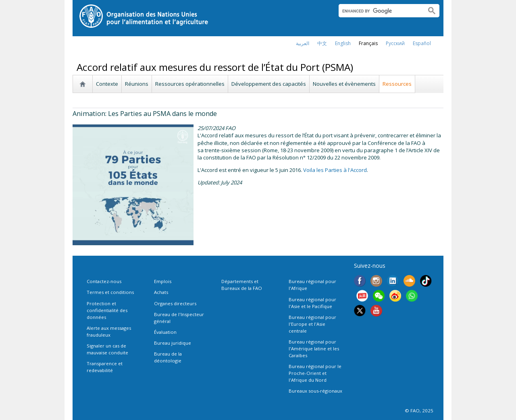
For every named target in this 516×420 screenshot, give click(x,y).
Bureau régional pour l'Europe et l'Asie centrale (312, 324)
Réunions (137, 84)
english (343, 43)
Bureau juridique (173, 343)
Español (422, 43)
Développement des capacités (269, 84)
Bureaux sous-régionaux (315, 391)
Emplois (163, 281)
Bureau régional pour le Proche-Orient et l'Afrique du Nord (315, 373)
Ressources (397, 84)
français (368, 43)
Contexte (107, 84)
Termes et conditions (110, 292)
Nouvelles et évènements (344, 84)
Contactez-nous (104, 281)
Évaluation (165, 332)
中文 (322, 43)
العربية (303, 43)
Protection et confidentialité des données (107, 310)
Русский (395, 43)
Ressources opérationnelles (190, 84)
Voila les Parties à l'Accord (335, 170)
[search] (379, 11)
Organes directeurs (175, 303)
